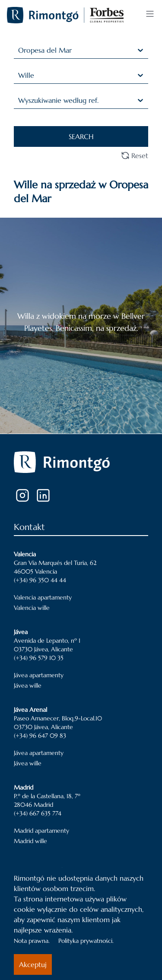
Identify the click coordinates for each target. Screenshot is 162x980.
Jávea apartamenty (39, 675)
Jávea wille (28, 685)
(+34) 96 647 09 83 (40, 736)
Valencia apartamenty (43, 597)
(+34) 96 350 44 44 (40, 580)
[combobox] (19, 50)
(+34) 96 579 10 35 (39, 658)
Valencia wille (32, 608)
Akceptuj (33, 964)
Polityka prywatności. (86, 941)
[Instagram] (22, 495)
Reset (135, 155)
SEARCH (81, 136)
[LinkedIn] (43, 495)
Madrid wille (30, 841)
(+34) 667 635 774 (38, 813)
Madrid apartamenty (41, 831)
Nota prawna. (32, 941)
